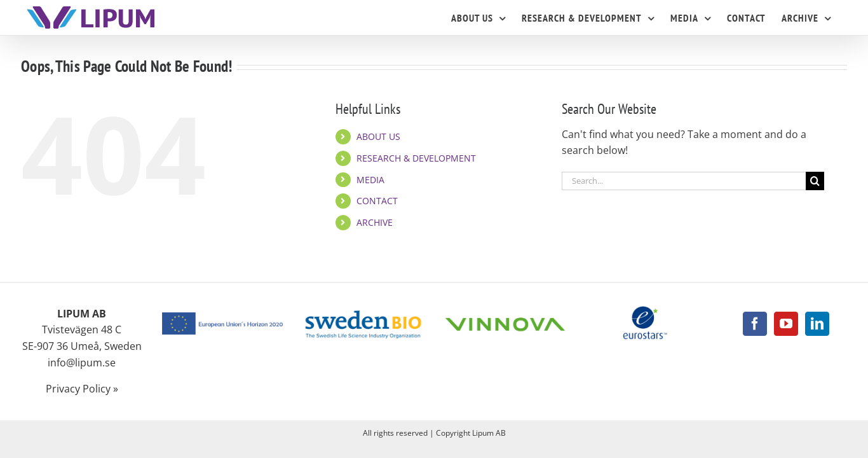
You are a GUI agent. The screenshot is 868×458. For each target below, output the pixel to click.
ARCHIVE (375, 222)
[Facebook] (755, 324)
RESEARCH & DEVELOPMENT (416, 158)
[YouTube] (786, 324)
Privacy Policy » (82, 389)
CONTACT (377, 201)
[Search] (815, 181)
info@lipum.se (82, 363)
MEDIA (370, 180)
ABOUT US (378, 136)
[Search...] (684, 181)
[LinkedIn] (817, 324)
